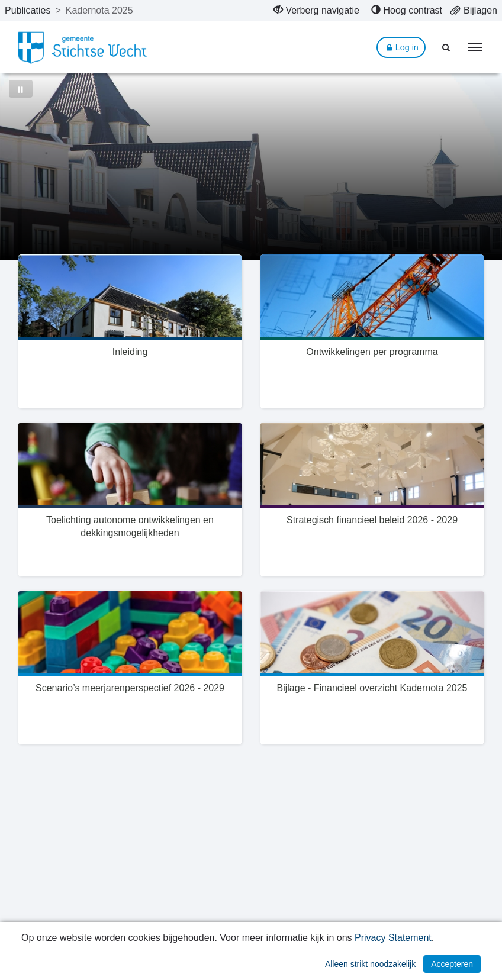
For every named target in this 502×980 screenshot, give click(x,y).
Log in (401, 48)
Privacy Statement (393, 938)
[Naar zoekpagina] (446, 47)
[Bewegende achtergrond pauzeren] (21, 89)
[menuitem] (316, 11)
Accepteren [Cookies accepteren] (452, 964)
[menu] (475, 47)
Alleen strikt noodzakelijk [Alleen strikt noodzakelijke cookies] (370, 964)
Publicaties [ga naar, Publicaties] (28, 10)
